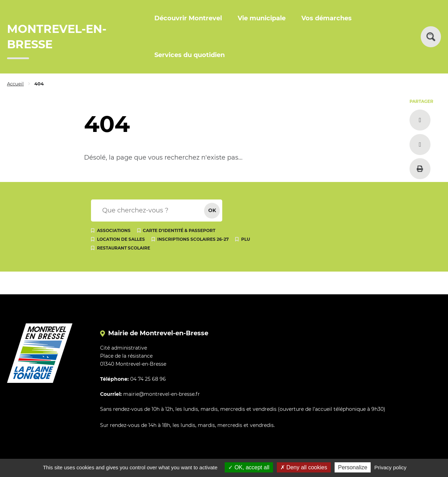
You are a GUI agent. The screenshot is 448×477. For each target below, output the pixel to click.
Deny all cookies (304, 467)
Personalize (353, 467)
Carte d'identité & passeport (179, 230)
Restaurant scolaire (124, 248)
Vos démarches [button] (327, 18)
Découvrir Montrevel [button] (188, 18)
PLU (246, 239)
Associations (114, 230)
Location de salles (121, 239)
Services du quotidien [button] (190, 55)
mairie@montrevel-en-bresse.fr (162, 394)
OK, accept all (249, 467)
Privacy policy (391, 467)
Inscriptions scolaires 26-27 (193, 239)
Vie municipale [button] (262, 18)
